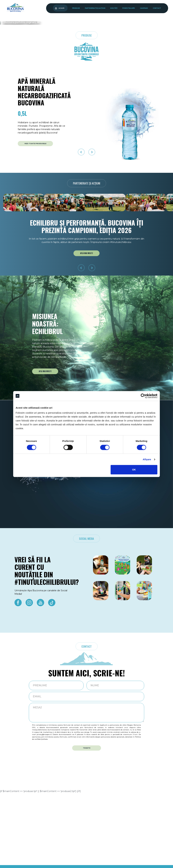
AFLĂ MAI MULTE (86, 328)
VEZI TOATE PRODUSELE (35, 218)
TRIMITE (87, 823)
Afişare (147, 459)
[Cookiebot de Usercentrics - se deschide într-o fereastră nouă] (143, 396)
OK (134, 470)
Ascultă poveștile (32, 82)
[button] (84, 95)
